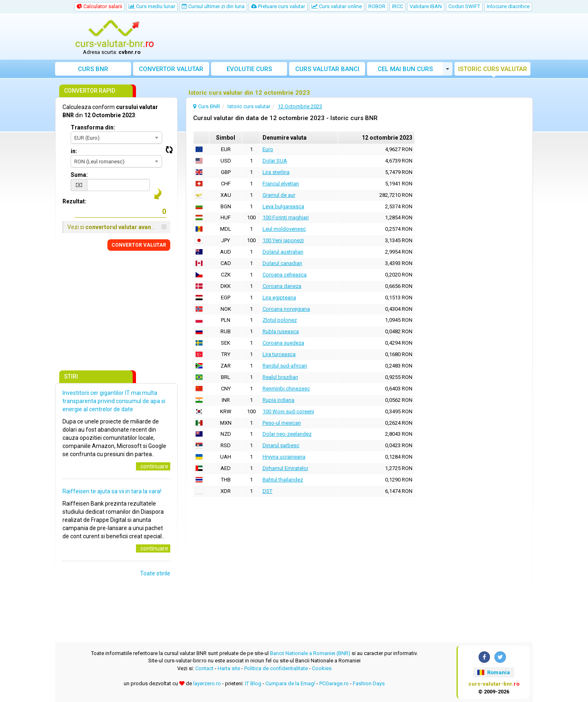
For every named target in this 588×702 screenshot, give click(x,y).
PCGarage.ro (334, 683)
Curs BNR (93, 69)
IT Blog (253, 683)
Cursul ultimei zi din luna (213, 6)
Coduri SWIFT (464, 6)
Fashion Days (369, 683)
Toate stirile (155, 573)
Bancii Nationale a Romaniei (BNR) (310, 653)
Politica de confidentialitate (276, 668)
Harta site (229, 668)
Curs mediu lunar (152, 6)
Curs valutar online (337, 6)
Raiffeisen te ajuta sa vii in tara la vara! (112, 491)
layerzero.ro (207, 683)
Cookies (322, 668)
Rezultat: (75, 201)
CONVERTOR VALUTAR (139, 245)
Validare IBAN (426, 6)
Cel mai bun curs (405, 69)
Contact (204, 668)
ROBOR (377, 6)
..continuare (153, 466)
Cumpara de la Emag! (290, 683)
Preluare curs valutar (278, 6)
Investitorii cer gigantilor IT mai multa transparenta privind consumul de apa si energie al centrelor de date (114, 401)
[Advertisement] (354, 37)
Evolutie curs (249, 69)
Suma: (79, 175)
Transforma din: (93, 127)
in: (74, 151)
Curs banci (327, 69)
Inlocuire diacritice (508, 6)
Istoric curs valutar (493, 69)
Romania (493, 672)
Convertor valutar (171, 69)
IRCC (398, 6)
